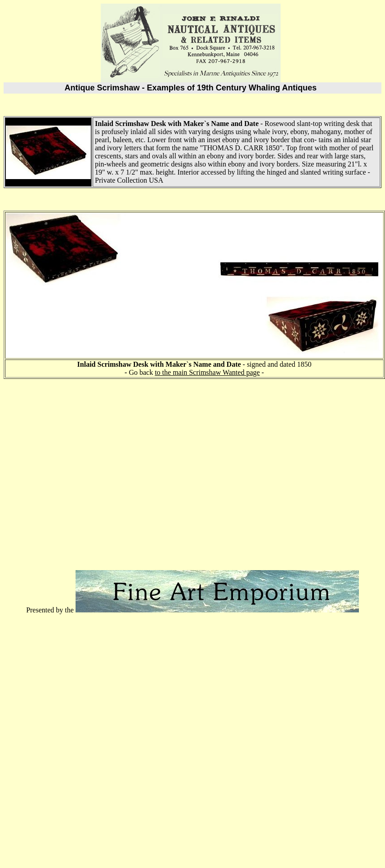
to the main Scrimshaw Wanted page (207, 372)
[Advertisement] (84, 470)
